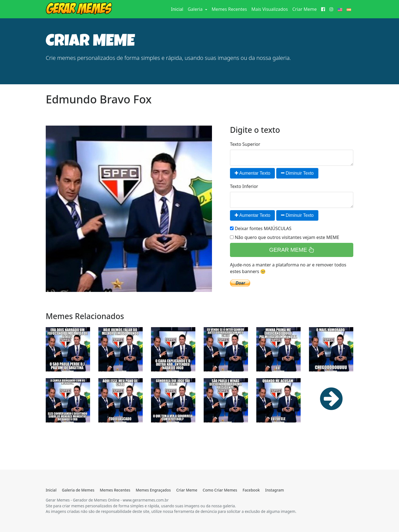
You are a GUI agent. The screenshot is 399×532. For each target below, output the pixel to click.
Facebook (251, 490)
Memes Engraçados (153, 490)
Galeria (196, 9)
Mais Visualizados (270, 9)
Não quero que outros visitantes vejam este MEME (285, 237)
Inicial (178, 9)
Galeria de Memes (78, 490)
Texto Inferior (244, 186)
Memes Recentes (229, 9)
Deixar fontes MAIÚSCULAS (261, 228)
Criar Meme (305, 9)
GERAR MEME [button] (291, 250)
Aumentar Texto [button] (252, 173)
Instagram (274, 490)
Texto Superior (245, 144)
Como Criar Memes (220, 490)
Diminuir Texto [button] (297, 173)
